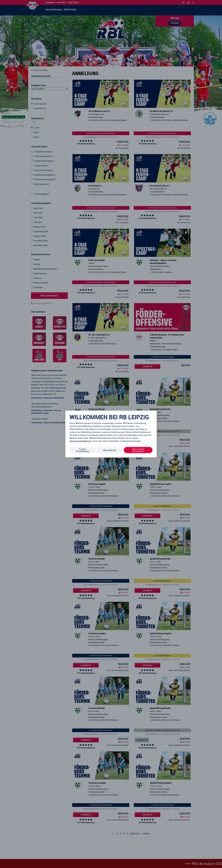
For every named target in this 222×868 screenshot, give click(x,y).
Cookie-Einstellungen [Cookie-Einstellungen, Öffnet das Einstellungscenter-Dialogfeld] (83, 450)
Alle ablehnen (110, 450)
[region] (111, 434)
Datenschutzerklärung (80, 441)
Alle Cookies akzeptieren (138, 450)
